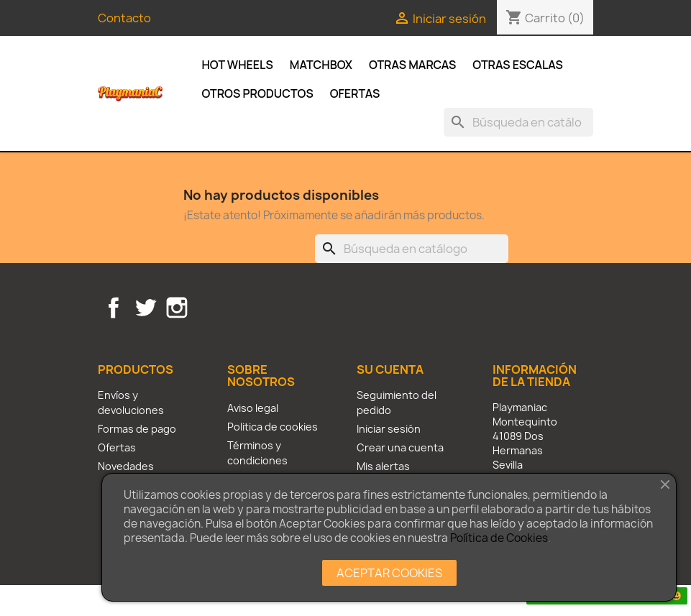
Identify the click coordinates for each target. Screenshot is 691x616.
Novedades (126, 466)
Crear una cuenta (400, 447)
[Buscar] (518, 122)
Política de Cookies (499, 538)
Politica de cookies (273, 427)
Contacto (124, 18)
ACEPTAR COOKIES (389, 573)
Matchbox (321, 65)
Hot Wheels (238, 65)
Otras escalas (518, 65)
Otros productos (258, 93)
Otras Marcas (412, 65)
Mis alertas (383, 466)
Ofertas (355, 93)
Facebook (114, 308)
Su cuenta (390, 369)
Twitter (145, 308)
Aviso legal (253, 408)
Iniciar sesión (389, 429)
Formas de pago (137, 429)
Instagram (177, 308)
